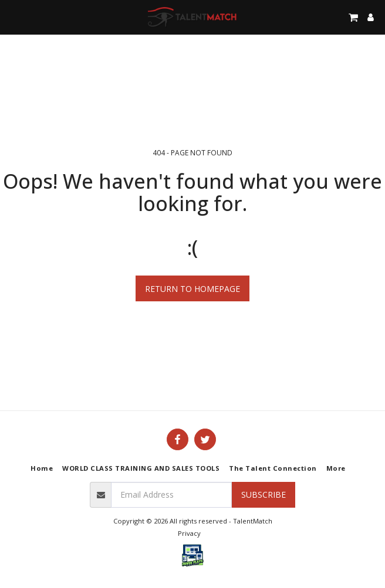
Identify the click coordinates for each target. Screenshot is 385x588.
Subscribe (264, 494)
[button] (13, 17)
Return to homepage (192, 289)
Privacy (189, 533)
